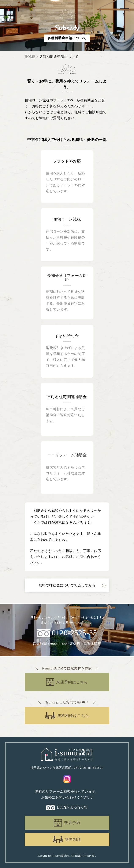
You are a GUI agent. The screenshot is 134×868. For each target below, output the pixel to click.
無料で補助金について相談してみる (67, 585)
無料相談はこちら (73, 716)
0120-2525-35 (74, 633)
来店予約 (72, 823)
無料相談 (73, 839)
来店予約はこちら (72, 682)
